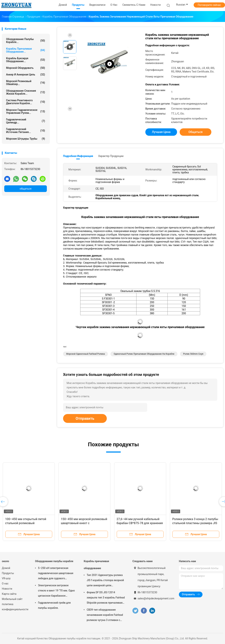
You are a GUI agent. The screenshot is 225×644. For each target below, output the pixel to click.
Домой (6, 568)
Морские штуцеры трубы (26, 139)
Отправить (85, 418)
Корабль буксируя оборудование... (26, 60)
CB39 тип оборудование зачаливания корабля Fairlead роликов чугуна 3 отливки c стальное (105, 615)
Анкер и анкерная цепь (26, 75)
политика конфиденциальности (15, 607)
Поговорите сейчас (209, 5)
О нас (5, 584)
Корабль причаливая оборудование (96, 565)
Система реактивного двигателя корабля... (26, 102)
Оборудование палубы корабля (54, 561)
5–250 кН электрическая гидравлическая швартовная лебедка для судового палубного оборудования (56, 574)
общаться (25, 189)
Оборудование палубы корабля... (26, 41)
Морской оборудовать (26, 68)
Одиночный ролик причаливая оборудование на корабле (144, 354)
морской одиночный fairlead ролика (85, 354)
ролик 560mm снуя (193, 354)
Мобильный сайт (12, 599)
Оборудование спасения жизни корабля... (26, 92)
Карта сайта (9, 594)
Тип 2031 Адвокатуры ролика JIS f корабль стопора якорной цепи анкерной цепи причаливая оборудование (105, 581)
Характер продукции (111, 156)
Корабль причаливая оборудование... (26, 50)
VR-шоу (6, 578)
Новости (7, 589)
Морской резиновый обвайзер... (26, 83)
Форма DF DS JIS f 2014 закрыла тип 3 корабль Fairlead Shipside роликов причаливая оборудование (106, 598)
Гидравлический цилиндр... (26, 121)
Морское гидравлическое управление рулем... (26, 111)
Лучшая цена (161, 132)
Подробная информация (78, 156)
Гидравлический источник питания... (26, 131)
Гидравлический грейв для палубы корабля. (54, 605)
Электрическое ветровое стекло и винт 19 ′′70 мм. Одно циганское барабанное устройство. (56, 591)
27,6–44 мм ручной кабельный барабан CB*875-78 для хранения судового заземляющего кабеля (140, 523)
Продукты (8, 573)
